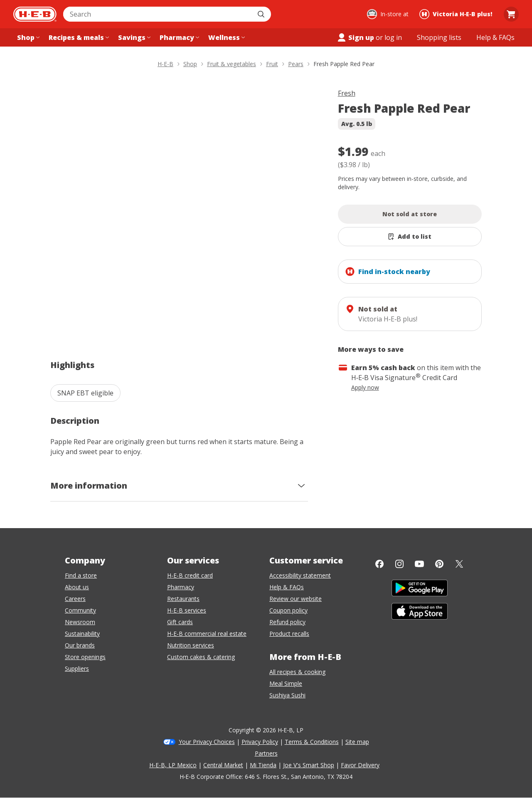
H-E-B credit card (190, 575)
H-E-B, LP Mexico (173, 765)
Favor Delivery (360, 765)
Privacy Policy (260, 742)
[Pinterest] (439, 564)
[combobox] (158, 14)
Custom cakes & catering (201, 657)
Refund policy (287, 622)
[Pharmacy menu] (179, 37)
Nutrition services (191, 645)
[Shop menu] (27, 37)
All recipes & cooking (297, 672)
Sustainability (82, 634)
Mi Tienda (263, 765)
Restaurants (183, 599)
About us (77, 587)
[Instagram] (399, 564)
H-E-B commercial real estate (207, 634)
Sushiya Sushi (287, 695)
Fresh (347, 93)
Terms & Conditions (312, 742)
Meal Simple (286, 683)
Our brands (80, 645)
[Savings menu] (133, 37)
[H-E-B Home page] (35, 14)
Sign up (355, 37)
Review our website (296, 599)
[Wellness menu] (226, 37)
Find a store (81, 575)
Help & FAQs (287, 587)
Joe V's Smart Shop (309, 765)
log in (393, 37)
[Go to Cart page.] (511, 14)
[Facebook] (379, 564)
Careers (75, 599)
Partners (266, 753)
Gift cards (180, 622)
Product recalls (289, 634)
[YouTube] (419, 564)
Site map (357, 742)
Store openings (85, 657)
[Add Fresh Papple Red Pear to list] (410, 237)
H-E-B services (187, 610)
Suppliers (77, 668)
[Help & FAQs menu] (495, 37)
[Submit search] (262, 14)
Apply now (365, 387)
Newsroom (80, 622)
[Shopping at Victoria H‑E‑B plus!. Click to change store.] (457, 14)
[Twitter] (459, 564)
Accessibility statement (300, 575)
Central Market (223, 765)
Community (80, 610)
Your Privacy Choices (207, 742)
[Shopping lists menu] (439, 37)
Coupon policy (288, 610)
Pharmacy (181, 587)
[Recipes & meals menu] (78, 37)
